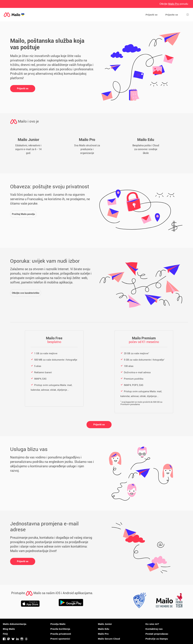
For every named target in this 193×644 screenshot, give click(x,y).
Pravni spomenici (60, 639)
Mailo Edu (104, 629)
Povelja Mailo (58, 624)
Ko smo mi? (152, 624)
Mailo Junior (105, 624)
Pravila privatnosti (61, 634)
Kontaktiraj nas (154, 629)
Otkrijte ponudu (174, 4)
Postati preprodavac (157, 634)
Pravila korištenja (60, 629)
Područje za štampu (157, 639)
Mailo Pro (103, 634)
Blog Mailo (9, 629)
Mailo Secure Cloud (109, 639)
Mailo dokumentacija (15, 624)
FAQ (5, 634)
